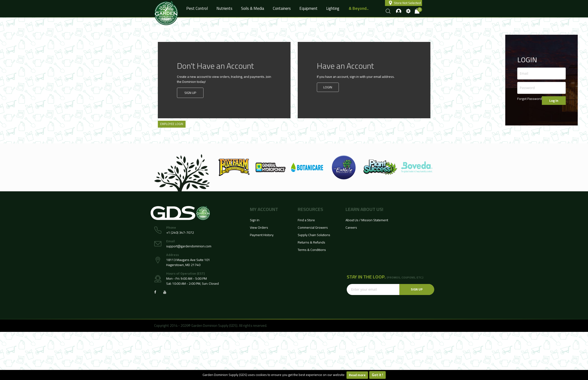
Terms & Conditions (312, 250)
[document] (294, 375)
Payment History (262, 235)
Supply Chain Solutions (314, 235)
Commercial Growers (313, 227)
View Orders (259, 227)
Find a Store (306, 220)
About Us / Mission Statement (367, 220)
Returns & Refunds (311, 242)
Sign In (255, 220)
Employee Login (172, 124)
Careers (351, 227)
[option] (234, 167)
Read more (357, 375)
